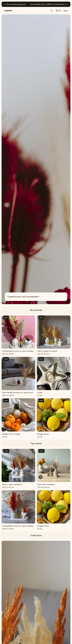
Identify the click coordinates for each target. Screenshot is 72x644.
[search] (52, 11)
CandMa (8, 11)
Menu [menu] (66, 11)
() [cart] (58, 11)
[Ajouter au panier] (40, 477)
